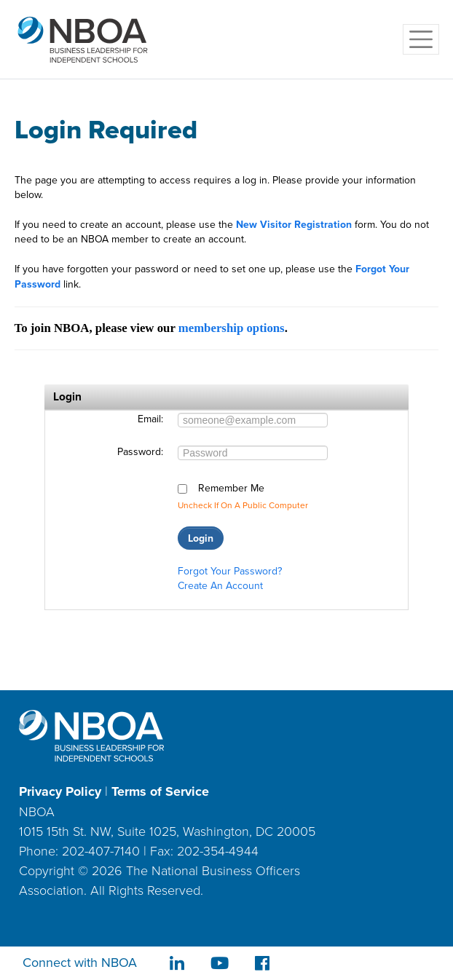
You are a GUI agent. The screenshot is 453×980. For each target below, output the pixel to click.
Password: (140, 452)
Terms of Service (160, 791)
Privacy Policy (60, 791)
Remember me (231, 489)
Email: (150, 419)
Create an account (220, 586)
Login (201, 538)
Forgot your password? (230, 571)
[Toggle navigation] (421, 39)
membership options (232, 328)
